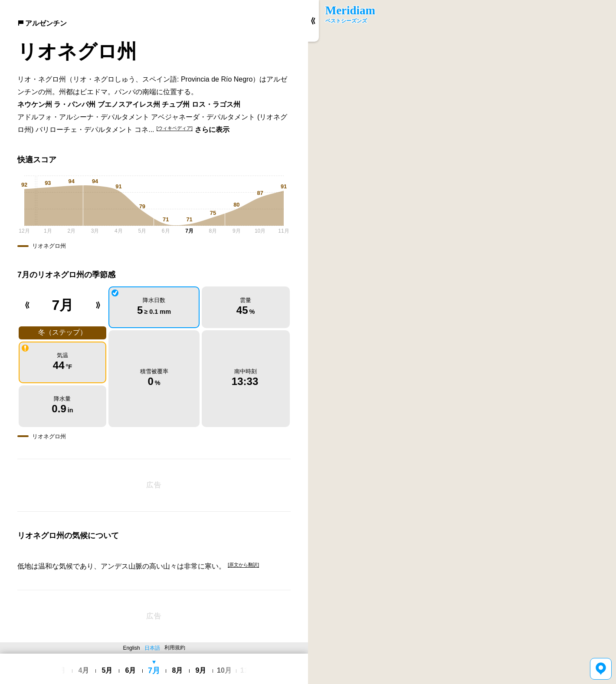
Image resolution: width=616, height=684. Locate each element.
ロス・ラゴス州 (216, 104)
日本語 (152, 648)
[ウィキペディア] (175, 128)
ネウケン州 (35, 104)
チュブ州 (176, 104)
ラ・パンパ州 (75, 104)
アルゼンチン (42, 23)
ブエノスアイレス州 (129, 104)
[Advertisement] (154, 485)
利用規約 (175, 648)
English (132, 648)
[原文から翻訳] (243, 565)
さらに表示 (212, 130)
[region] (462, 342)
